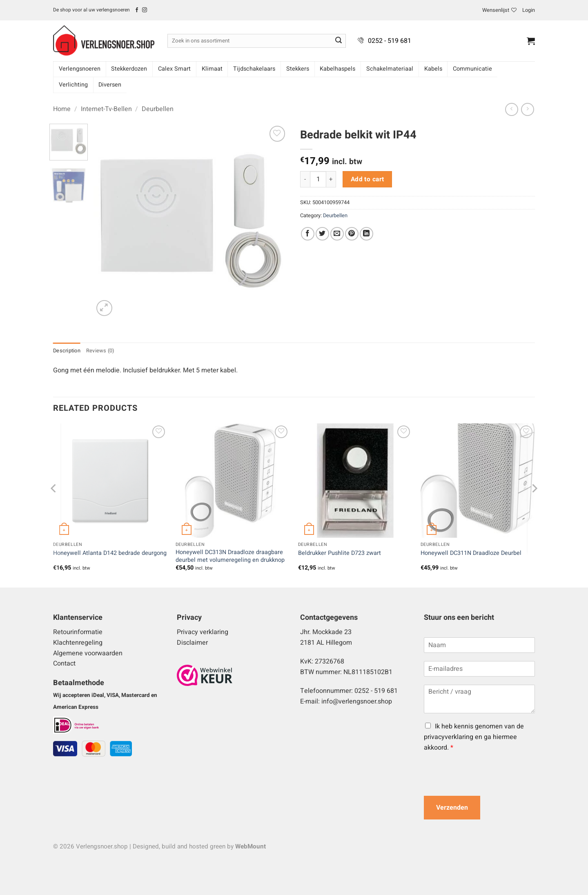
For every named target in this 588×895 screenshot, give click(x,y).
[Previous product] (527, 109)
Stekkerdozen (129, 69)
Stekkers (298, 69)
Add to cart (367, 179)
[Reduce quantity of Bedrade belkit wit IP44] (305, 179)
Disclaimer (192, 643)
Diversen (110, 85)
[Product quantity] (318, 179)
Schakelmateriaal (390, 69)
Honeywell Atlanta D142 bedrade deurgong (110, 553)
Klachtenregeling (78, 643)
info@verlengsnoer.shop (357, 701)
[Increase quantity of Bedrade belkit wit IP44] (331, 179)
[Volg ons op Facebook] (137, 10)
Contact (64, 663)
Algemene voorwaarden (88, 653)
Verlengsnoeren (80, 69)
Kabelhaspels (337, 69)
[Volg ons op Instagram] (145, 10)
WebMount (251, 846)
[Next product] (511, 109)
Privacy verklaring (203, 632)
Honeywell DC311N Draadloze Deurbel (471, 553)
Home (62, 109)
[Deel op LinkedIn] (366, 234)
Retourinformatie (78, 632)
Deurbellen (158, 109)
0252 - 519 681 (390, 41)
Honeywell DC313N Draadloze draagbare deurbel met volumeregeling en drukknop (230, 556)
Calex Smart (174, 69)
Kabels (433, 69)
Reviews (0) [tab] (100, 351)
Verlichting (73, 85)
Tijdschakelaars (254, 69)
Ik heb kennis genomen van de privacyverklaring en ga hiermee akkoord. (474, 737)
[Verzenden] (339, 41)
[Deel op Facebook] (308, 234)
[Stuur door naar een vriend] (337, 234)
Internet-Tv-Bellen (106, 109)
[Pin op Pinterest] (352, 234)
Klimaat (212, 69)
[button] (529, 10)
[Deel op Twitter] (322, 234)
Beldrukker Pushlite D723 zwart (340, 553)
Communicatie (472, 69)
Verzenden (452, 808)
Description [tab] (67, 351)
